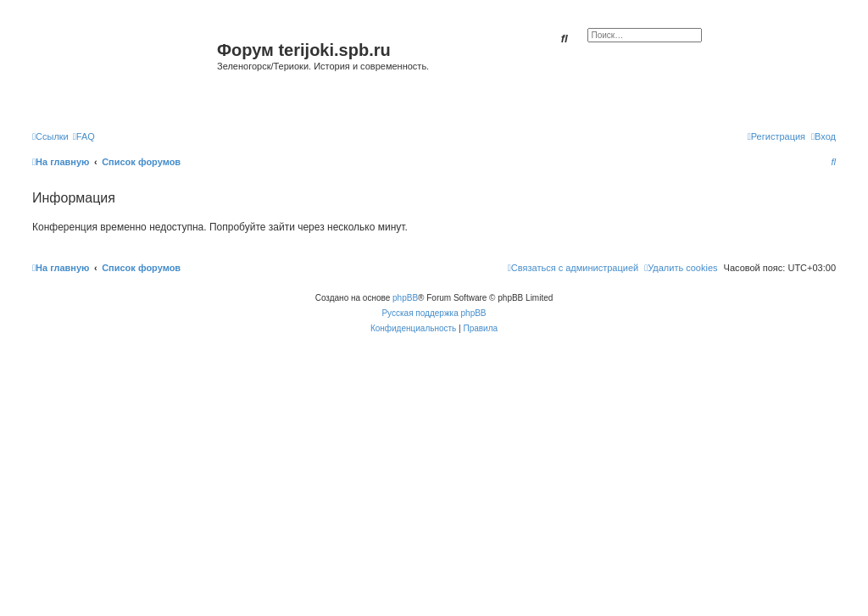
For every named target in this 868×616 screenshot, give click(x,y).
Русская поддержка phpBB (434, 313)
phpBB (405, 298)
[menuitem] (84, 136)
